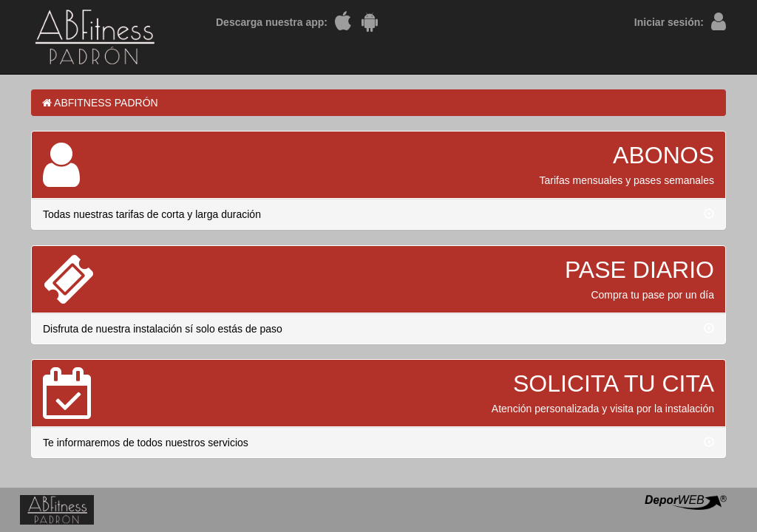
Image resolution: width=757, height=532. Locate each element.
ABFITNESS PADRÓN (100, 103)
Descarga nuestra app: (272, 22)
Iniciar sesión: (669, 22)
